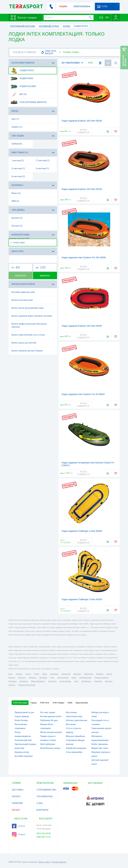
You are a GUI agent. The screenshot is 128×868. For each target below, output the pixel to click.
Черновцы (13, 681)
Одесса (28, 674)
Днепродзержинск (101, 678)
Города (34, 703)
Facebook (19, 826)
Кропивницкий (85, 678)
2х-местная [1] (18, 168)
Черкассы (32, 678)
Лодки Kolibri (23, 86)
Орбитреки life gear (49, 720)
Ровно (74, 678)
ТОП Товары (58, 703)
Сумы (52, 678)
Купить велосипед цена (22, 300)
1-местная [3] (18, 160)
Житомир (43, 678)
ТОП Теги (44, 703)
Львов (44, 674)
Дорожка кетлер (22, 752)
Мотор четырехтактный (51, 732)
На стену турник (48, 712)
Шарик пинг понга (100, 748)
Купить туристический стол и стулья (28, 335)
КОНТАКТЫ (42, 810)
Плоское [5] (17, 226)
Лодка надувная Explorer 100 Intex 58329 (82, 189)
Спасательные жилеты (29, 102)
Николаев (77, 674)
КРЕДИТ (16, 810)
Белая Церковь (65, 681)
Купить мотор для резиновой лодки (28, 308)
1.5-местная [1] (43, 160)
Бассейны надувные (24, 756)
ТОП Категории (20, 703)
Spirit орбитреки (48, 744)
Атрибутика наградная (76, 748)
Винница (100, 674)
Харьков (19, 674)
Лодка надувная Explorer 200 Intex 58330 (82, 121)
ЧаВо (70, 703)
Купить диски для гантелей (24, 343)
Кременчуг (24, 681)
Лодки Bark (22, 78)
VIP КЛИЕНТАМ (45, 796)
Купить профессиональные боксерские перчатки (29, 325)
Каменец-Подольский (27, 685)
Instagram (19, 834)
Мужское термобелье (75, 736)
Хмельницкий (63, 678)
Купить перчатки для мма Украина (27, 351)
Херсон (109, 674)
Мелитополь (86, 681)
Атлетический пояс (23, 740)
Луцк (76, 681)
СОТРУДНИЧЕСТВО (46, 790)
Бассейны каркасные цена (23, 292)
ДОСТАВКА (18, 790)
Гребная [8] (17, 144)
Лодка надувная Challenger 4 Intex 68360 (82, 531)
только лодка (17, 242)
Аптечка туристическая (77, 720)
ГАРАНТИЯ (17, 803)
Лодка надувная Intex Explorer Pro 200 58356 (84, 257)
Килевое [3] (17, 218)
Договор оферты (59, 862)
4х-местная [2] (18, 176)
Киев (10, 674)
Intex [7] (15, 119)
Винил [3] (16, 193)
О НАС (40, 803)
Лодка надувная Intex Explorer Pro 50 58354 (83, 394)
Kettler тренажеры (100, 744)
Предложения (82, 703)
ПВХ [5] (15, 201)
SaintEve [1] (17, 127)
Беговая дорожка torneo (51, 716)
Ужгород (12, 685)
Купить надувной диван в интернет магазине (32, 316)
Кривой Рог (66, 674)
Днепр (36, 674)
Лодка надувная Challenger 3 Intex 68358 (82, 599)
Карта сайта (44, 862)
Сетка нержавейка (74, 752)
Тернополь (52, 681)
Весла (19, 94)
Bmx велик (71, 724)
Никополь (98, 681)
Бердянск (109, 681)
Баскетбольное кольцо (50, 748)
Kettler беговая (21, 720)
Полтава (12, 678)
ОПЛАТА (16, 796)
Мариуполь (88, 674)
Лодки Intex (22, 71)
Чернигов (22, 678)
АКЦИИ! (63, 6)
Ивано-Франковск (38, 681)
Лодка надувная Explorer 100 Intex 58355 (82, 326)
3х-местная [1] (42, 168)
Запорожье (54, 674)
